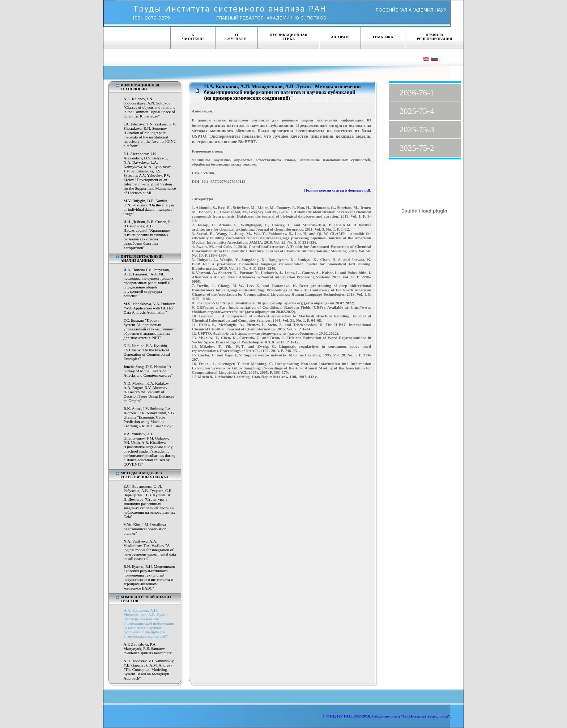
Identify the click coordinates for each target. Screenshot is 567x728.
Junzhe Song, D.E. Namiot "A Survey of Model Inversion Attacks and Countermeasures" (148, 371)
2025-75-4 (417, 111)
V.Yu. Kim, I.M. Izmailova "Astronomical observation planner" (145, 529)
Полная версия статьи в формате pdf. (338, 190)
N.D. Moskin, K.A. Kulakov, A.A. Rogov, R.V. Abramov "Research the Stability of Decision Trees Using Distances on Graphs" (149, 392)
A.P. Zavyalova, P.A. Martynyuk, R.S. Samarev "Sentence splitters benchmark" (149, 648)
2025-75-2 (417, 148)
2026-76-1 (417, 93)
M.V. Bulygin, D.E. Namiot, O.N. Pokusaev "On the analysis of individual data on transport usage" (149, 207)
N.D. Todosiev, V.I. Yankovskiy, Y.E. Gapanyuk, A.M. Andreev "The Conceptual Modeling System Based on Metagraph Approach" (149, 669)
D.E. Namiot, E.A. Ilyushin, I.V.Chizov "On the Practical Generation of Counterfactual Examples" (147, 352)
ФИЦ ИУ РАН (339, 716)
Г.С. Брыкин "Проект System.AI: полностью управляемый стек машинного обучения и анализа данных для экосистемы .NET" (149, 329)
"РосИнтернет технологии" (425, 716)
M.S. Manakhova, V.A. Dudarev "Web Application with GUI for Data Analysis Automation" (149, 308)
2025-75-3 (417, 130)
